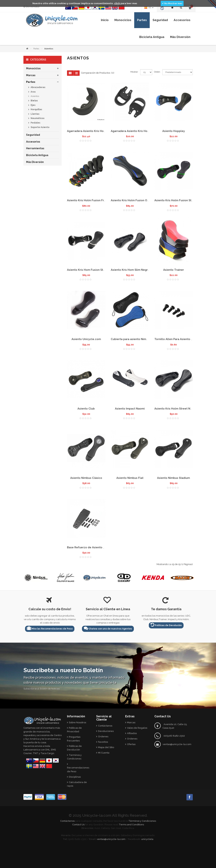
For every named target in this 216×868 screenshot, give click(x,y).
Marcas (31, 75)
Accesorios (33, 142)
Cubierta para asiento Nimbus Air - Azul (137, 339)
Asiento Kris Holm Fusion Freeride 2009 (94, 200)
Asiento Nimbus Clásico (86, 478)
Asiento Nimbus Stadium (173, 478)
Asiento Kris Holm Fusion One (131, 200)
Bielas (34, 101)
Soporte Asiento (40, 127)
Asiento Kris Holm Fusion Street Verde (180, 200)
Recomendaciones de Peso (78, 769)
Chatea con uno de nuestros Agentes (108, 628)
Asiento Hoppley (174, 131)
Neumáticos (37, 118)
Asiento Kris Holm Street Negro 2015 (179, 409)
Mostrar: (134, 72)
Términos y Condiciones (142, 821)
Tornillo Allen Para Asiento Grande (178, 339)
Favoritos (103, 742)
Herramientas (35, 148)
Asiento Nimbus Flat (130, 478)
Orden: (157, 72)
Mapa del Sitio (106, 747)
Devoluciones (106, 731)
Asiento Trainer (174, 270)
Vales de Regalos (137, 728)
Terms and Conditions (131, 825)
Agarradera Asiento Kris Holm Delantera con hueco (145, 131)
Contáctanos (105, 726)
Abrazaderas (38, 87)
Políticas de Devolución (166, 625)
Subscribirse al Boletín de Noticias (42, 689)
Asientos (35, 96)
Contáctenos (67, 821)
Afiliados (132, 733)
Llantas (35, 114)
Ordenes (103, 737)
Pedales (35, 123)
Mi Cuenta (104, 753)
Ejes (33, 105)
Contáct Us (78, 825)
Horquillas (36, 109)
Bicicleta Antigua (37, 155)
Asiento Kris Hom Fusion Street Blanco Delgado (99, 270)
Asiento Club (86, 409)
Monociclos (33, 68)
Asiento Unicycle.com (86, 339)
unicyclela (147, 839)
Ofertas (131, 744)
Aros (33, 92)
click (117, 3)
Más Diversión (35, 162)
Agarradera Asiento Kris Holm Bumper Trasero (98, 131)
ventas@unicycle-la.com (177, 744)
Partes (36, 49)
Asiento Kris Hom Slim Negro (130, 270)
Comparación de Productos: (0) (98, 73)
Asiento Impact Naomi (130, 409)
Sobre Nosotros (77, 722)
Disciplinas (75, 777)
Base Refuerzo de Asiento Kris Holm (92, 547)
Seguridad (33, 135)
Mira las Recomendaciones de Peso (50, 628)
